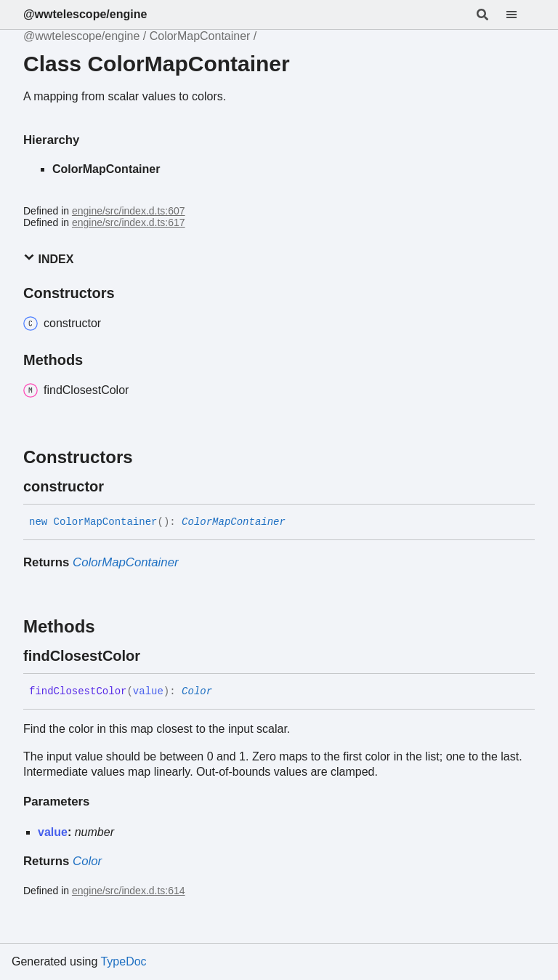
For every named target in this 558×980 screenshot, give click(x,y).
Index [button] (48, 258)
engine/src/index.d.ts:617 (129, 222)
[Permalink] (117, 486)
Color (197, 691)
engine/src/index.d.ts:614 (129, 891)
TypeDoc (123, 961)
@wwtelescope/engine (85, 14)
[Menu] (520, 15)
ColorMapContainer (200, 36)
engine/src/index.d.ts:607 (129, 211)
